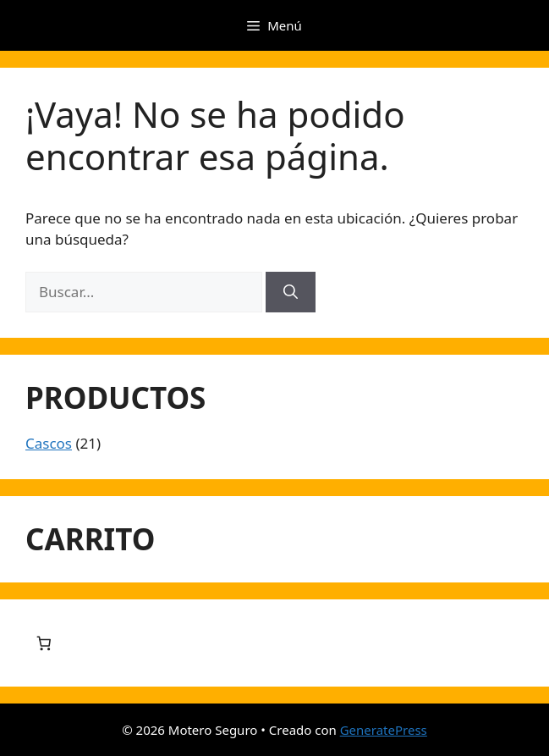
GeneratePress (384, 730)
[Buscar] (291, 292)
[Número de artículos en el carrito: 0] (44, 643)
